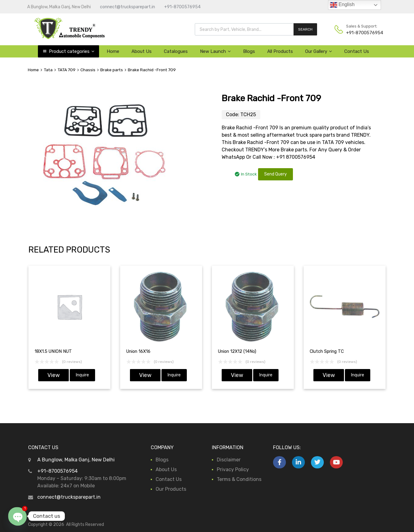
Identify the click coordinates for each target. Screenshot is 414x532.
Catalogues (176, 51)
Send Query (275, 174)
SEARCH (305, 29)
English (342, 5)
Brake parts (112, 70)
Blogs (249, 51)
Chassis (88, 70)
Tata (48, 70)
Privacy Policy (233, 469)
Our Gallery (319, 51)
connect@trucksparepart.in (128, 7)
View (54, 375)
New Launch (215, 51)
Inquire (82, 375)
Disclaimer (229, 460)
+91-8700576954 (182, 7)
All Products (280, 51)
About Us (142, 51)
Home (113, 51)
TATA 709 (67, 70)
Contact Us (357, 51)
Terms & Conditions (239, 479)
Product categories (72, 51)
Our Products (171, 489)
